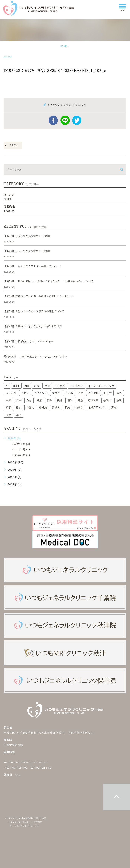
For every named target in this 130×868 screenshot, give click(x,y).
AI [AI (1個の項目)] (7, 386)
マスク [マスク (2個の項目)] (56, 393)
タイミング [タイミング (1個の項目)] (41, 393)
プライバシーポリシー (19, 822)
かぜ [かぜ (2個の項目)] (47, 386)
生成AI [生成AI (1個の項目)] (43, 408)
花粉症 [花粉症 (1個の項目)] (79, 408)
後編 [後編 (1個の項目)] (60, 400)
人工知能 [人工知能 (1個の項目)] (94, 393)
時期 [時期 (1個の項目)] (8, 408)
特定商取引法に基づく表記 (33, 818)
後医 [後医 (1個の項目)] (49, 400)
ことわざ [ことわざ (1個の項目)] (60, 386)
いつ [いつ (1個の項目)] (37, 386)
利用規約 (37, 822)
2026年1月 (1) (21, 455)
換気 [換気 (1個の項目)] (119, 400)
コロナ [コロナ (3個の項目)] (25, 393)
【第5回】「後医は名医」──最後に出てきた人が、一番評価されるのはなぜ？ (49, 281)
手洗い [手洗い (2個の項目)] (107, 400)
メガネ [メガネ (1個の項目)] (69, 393)
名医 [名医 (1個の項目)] (19, 400)
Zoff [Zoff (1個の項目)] (27, 386)
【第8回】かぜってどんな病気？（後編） (28, 236)
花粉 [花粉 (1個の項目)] (67, 408)
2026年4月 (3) (21, 444)
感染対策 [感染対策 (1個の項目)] (93, 400)
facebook (53, 120)
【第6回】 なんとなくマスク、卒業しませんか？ (33, 266)
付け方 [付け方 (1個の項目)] (108, 393)
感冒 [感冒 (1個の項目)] (70, 400)
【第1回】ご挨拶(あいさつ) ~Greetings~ (28, 341)
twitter (77, 120)
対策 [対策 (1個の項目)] (39, 400)
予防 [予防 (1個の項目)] (81, 393)
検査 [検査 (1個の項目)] (19, 408)
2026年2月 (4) (21, 449)
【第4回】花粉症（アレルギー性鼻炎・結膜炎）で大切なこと (39, 296)
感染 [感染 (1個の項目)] (80, 400)
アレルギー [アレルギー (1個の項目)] (77, 386)
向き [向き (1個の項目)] (29, 400)
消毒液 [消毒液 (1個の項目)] (30, 408)
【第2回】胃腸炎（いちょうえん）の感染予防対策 (34, 326)
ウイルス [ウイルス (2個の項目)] (11, 393)
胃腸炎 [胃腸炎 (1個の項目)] (56, 408)
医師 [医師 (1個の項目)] (8, 400)
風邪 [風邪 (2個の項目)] (8, 415)
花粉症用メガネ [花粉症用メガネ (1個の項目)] (97, 408)
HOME (64, 46)
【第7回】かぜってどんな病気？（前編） (28, 251)
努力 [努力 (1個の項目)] (119, 393)
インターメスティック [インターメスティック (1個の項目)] (101, 386)
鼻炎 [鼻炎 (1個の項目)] (19, 415)
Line (65, 120)
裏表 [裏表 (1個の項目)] (114, 408)
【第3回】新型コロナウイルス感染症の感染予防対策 (35, 311)
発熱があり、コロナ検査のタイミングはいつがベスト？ (36, 357)
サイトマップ (11, 818)
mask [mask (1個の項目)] (16, 386)
